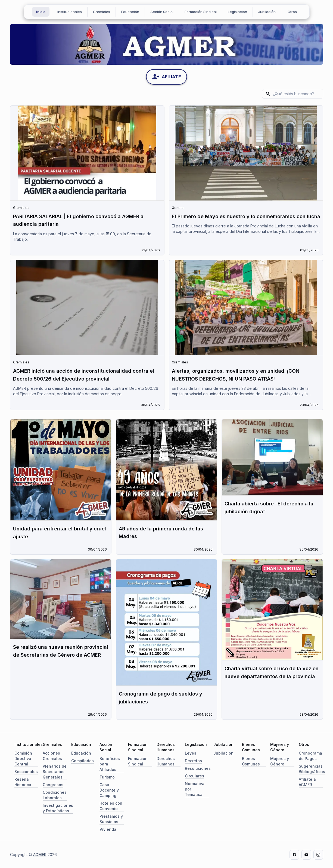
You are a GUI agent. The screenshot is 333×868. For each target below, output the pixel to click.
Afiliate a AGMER (307, 782)
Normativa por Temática (195, 789)
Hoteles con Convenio (111, 806)
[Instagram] (318, 854)
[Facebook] (294, 854)
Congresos (53, 784)
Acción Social (162, 12)
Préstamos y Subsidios (111, 819)
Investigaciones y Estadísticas (58, 808)
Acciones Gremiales (52, 756)
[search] (296, 94)
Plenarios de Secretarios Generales (55, 771)
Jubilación (267, 12)
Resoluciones (198, 768)
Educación (130, 12)
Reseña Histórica (23, 782)
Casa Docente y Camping (109, 790)
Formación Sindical (201, 12)
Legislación (237, 12)
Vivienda (108, 829)
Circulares (194, 776)
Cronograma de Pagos (310, 756)
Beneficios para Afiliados (110, 764)
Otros (292, 12)
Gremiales (102, 12)
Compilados (83, 760)
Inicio (41, 12)
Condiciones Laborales (55, 795)
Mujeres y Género (280, 761)
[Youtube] (306, 854)
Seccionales (26, 771)
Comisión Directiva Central (23, 758)
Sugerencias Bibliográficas (312, 769)
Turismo (107, 777)
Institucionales (70, 12)
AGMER (40, 854)
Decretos (193, 760)
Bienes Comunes (251, 761)
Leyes (191, 753)
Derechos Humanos (166, 761)
